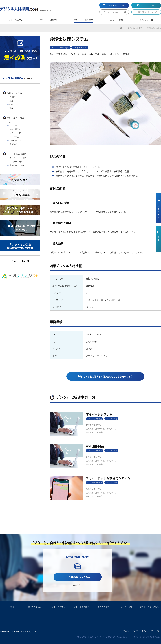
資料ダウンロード (148, 5)
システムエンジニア (96, 300)
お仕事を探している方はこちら (146, 12)
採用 (11, 101)
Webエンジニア (115, 300)
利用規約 (145, 637)
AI (10, 122)
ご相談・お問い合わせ (116, 5)
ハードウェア (15, 137)
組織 (11, 104)
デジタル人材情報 (15, 118)
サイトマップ (156, 631)
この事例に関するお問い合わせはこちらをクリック (108, 376)
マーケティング (16, 140)
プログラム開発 (16, 162)
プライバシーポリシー (140, 631)
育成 (11, 108)
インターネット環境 (18, 158)
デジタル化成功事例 (135, 28)
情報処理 (13, 144)
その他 (12, 97)
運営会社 (126, 631)
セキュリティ (15, 129)
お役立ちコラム (14, 93)
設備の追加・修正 (17, 165)
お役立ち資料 (103, 607)
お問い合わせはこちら (79, 577)
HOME (121, 28)
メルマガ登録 (127, 607)
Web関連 (13, 125)
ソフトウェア (15, 133)
